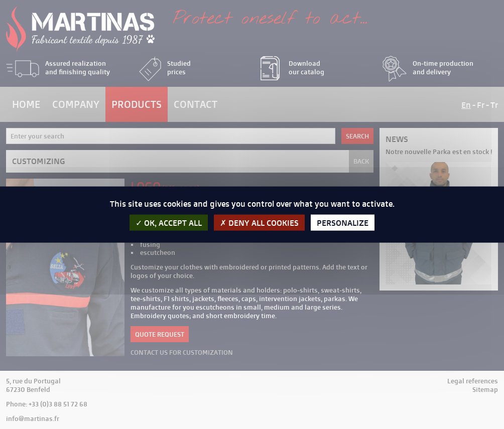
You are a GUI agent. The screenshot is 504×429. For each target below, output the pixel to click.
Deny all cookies (259, 223)
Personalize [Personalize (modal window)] (343, 223)
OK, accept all (169, 223)
